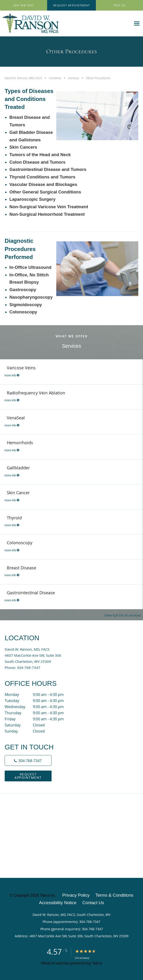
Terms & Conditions (114, 895)
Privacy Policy (76, 895)
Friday (39, 719)
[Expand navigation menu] (137, 24)
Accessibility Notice (58, 903)
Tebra (97, 963)
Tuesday (39, 701)
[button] (71, 5)
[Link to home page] (66, 24)
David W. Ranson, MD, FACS (24, 78)
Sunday (39, 731)
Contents (55, 78)
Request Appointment (28, 776)
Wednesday (39, 707)
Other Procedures (98, 78)
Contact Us (93, 903)
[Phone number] (28, 760)
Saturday (39, 725)
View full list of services (123, 615)
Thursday (39, 713)
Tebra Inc (48, 895)
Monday (39, 694)
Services (74, 78)
